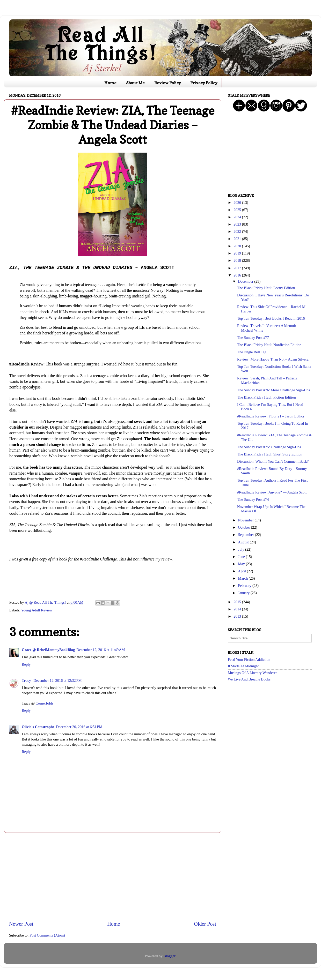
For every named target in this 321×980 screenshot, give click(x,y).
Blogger (169, 956)
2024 (238, 217)
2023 (238, 224)
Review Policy (168, 83)
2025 (238, 210)
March (243, 578)
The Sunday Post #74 (253, 499)
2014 (238, 609)
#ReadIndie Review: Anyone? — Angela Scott (272, 492)
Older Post (205, 924)
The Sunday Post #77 (253, 338)
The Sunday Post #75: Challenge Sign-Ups (269, 447)
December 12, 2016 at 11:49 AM (101, 650)
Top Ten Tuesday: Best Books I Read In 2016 (271, 318)
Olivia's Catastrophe (38, 727)
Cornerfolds (45, 703)
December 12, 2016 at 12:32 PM (57, 680)
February (245, 586)
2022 (238, 231)
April (243, 571)
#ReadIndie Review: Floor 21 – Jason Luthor (271, 416)
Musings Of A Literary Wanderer (252, 673)
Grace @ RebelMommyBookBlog (48, 650)
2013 (238, 616)
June (242, 557)
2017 (238, 268)
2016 (238, 275)
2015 (238, 602)
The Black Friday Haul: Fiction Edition (267, 397)
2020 (238, 246)
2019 (238, 253)
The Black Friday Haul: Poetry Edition (266, 288)
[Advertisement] (113, 877)
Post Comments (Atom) (47, 935)
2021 (238, 239)
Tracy (27, 680)
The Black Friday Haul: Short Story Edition (270, 454)
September (247, 535)
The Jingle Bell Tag (252, 352)
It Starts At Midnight (243, 666)
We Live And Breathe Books (249, 679)
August (244, 542)
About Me (135, 83)
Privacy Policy (204, 83)
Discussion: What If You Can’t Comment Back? (273, 461)
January (244, 593)
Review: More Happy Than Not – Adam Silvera (273, 359)
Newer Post (21, 924)
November (246, 520)
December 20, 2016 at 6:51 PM (79, 727)
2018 (238, 260)
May (242, 564)
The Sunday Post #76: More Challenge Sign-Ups (273, 390)
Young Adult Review (37, 610)
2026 (238, 203)
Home (110, 83)
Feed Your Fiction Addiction (249, 660)
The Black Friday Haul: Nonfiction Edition (269, 345)
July (242, 549)
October (245, 527)
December (246, 281)
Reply (26, 664)
